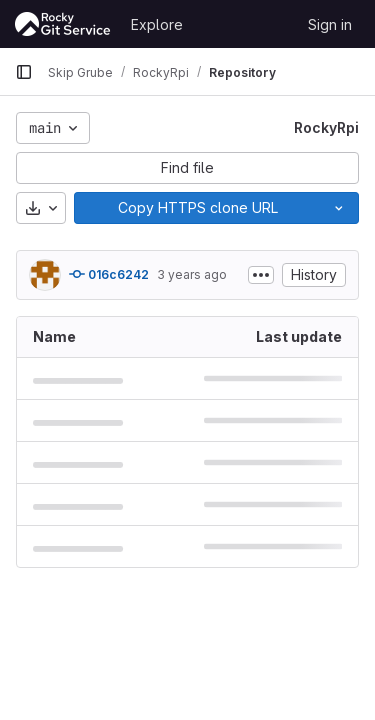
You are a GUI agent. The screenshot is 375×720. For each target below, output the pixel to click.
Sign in (330, 24)
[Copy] (197, 208)
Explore (157, 24)
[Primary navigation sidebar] (24, 72)
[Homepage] (63, 24)
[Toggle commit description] (261, 275)
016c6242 (109, 274)
